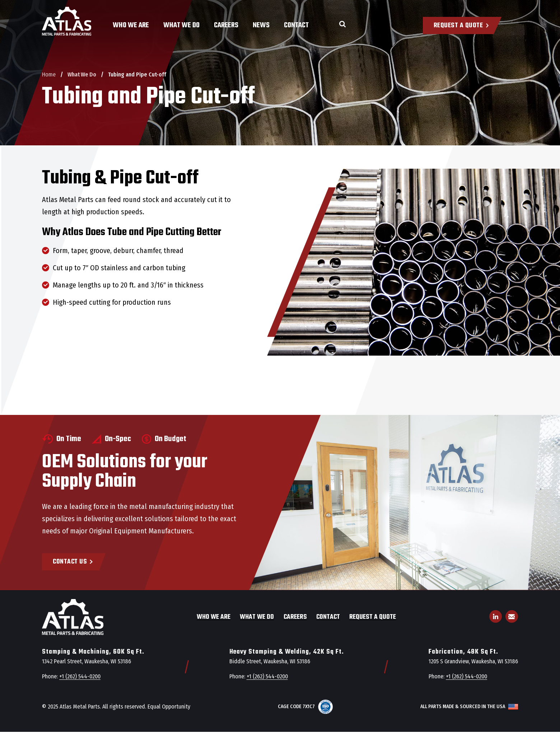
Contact (296, 25)
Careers (226, 25)
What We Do (181, 25)
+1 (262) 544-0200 (80, 676)
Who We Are (131, 25)
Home (49, 74)
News (261, 25)
